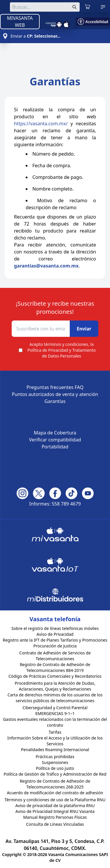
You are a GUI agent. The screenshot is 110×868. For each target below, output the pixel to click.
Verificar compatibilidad (55, 440)
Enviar (84, 329)
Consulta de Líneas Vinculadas (55, 824)
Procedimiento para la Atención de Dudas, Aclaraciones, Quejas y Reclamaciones (55, 686)
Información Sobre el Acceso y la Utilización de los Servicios (55, 741)
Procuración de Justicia (55, 646)
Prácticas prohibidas (55, 757)
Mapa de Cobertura (55, 433)
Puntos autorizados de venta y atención (55, 394)
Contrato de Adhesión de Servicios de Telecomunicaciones (55, 656)
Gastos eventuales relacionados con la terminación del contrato (55, 722)
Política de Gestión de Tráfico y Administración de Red (55, 774)
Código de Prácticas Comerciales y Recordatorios (55, 676)
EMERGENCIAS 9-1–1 (55, 713)
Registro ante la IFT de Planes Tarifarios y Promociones (55, 640)
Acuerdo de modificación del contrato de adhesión (55, 793)
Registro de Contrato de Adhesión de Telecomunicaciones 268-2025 (55, 784)
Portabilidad (55, 447)
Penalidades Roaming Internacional (55, 750)
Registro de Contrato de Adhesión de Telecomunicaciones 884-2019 (55, 667)
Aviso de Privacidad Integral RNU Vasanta (55, 811)
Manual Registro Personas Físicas (55, 817)
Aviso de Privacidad (55, 634)
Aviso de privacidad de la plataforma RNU (55, 806)
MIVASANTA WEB (20, 22)
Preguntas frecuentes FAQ (55, 387)
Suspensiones (55, 762)
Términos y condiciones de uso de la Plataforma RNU (55, 800)
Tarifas (55, 732)
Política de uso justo (55, 768)
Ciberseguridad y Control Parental (55, 708)
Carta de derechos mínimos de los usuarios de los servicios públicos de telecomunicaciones (55, 698)
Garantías (55, 401)
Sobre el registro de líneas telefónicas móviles (55, 628)
